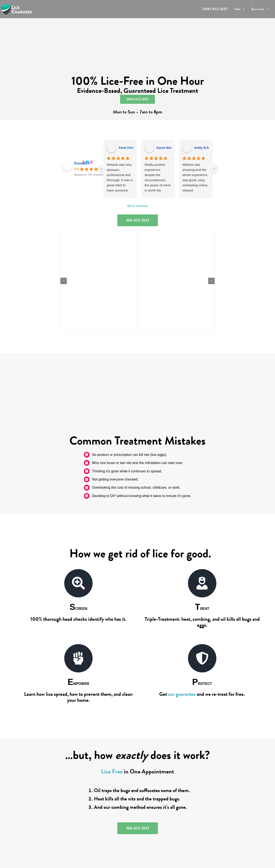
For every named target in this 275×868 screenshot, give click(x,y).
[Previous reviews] (102, 169)
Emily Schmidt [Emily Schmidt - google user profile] (205, 148)
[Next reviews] (214, 169)
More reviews (137, 206)
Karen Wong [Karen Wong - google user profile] (165, 148)
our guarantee (182, 694)
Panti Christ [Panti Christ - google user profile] (127, 148)
